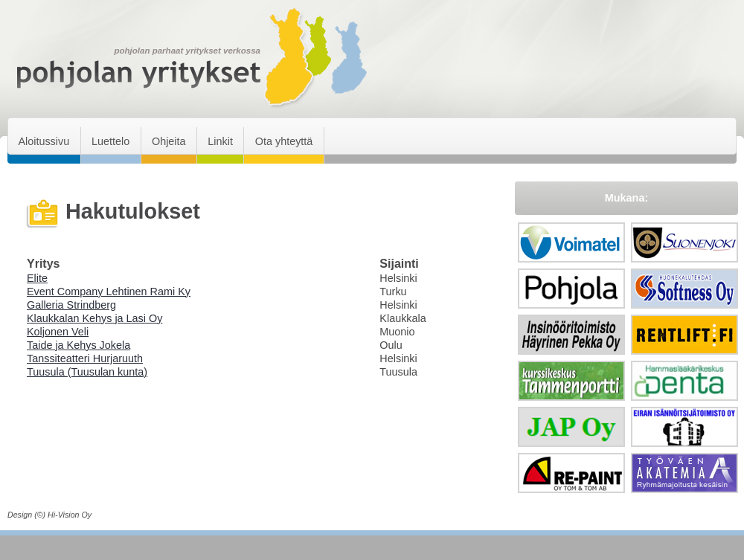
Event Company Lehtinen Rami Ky (109, 292)
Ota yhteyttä (284, 141)
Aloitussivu (44, 141)
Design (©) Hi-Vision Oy (49, 515)
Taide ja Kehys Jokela (78, 345)
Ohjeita (169, 141)
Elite (37, 278)
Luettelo (110, 141)
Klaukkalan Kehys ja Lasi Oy (94, 318)
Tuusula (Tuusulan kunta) (87, 372)
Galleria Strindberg (71, 305)
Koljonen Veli (58, 332)
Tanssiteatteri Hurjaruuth (85, 358)
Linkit (220, 141)
